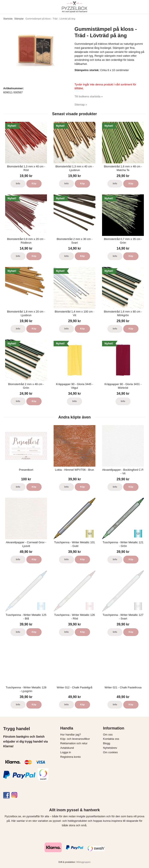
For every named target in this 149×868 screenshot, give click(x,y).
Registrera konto (70, 757)
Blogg (107, 743)
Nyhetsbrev (110, 748)
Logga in (66, 752)
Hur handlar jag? (71, 735)
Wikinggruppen (84, 862)
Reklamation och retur (74, 743)
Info (18, 183)
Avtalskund (67, 748)
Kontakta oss (111, 739)
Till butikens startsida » (89, 96)
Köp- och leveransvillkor (75, 739)
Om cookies (111, 752)
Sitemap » (81, 105)
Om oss (108, 735)
